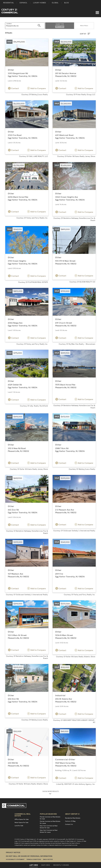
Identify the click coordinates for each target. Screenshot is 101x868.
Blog (67, 3)
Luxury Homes (40, 3)
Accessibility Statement (15, 860)
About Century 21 (72, 814)
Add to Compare (36, 88)
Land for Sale (19, 826)
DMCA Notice (48, 860)
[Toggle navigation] (97, 11)
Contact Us (69, 824)
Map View (46, 865)
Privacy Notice (13, 852)
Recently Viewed (61, 865)
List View (34, 865)
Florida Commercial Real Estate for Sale (50, 818)
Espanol (24, 3)
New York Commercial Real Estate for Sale (49, 827)
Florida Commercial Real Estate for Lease (50, 822)
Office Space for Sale (22, 819)
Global (55, 3)
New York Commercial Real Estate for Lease (49, 831)
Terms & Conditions (34, 860)
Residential (9, 3)
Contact (13, 88)
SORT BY (85, 34)
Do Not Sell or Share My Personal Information (29, 856)
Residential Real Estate (73, 818)
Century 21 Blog (70, 821)
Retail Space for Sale (21, 822)
